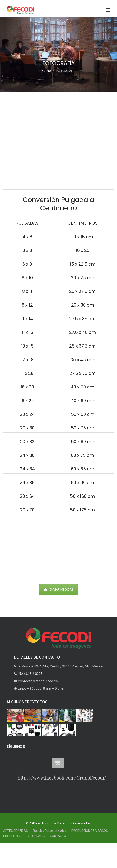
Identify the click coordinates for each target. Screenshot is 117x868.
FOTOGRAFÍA (36, 836)
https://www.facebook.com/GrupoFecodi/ (62, 778)
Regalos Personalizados (50, 831)
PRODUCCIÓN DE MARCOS (90, 831)
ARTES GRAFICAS (16, 831)
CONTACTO (58, 836)
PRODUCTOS (12, 836)
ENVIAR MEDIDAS (58, 589)
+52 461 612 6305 (29, 674)
